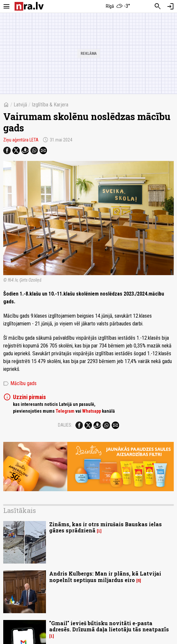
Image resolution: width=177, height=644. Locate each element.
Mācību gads (20, 383)
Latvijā (20, 105)
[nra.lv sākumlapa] (29, 6)
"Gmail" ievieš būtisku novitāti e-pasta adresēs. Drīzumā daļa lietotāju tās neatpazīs (109, 626)
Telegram (65, 411)
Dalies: (65, 425)
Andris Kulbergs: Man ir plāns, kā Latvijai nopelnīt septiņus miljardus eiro (105, 577)
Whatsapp (92, 411)
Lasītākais (20, 510)
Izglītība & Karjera (50, 105)
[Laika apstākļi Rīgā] (118, 6)
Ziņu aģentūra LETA (21, 140)
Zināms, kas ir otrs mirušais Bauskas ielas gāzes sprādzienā (105, 527)
